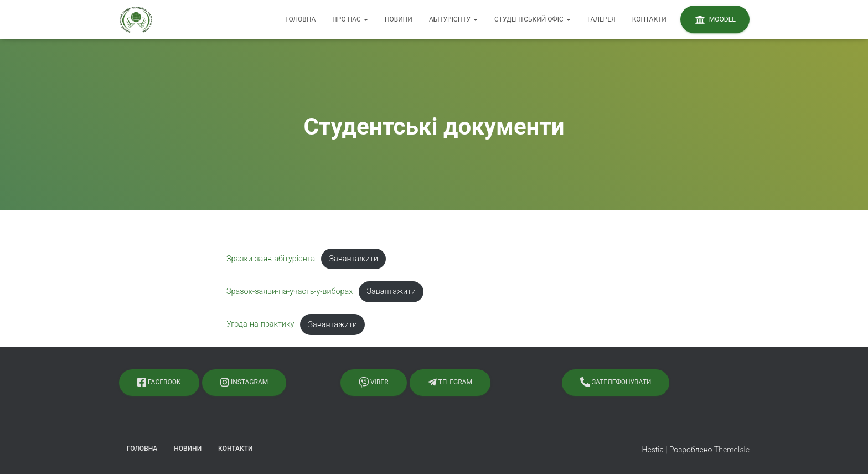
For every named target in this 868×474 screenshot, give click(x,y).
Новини (399, 19)
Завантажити (353, 259)
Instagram (244, 382)
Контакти (649, 19)
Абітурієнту (453, 19)
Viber (374, 382)
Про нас (350, 19)
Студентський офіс (533, 19)
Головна (300, 19)
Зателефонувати (616, 382)
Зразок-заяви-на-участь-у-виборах (290, 292)
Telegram (450, 382)
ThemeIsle (732, 450)
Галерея (601, 19)
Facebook (159, 382)
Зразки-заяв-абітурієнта (271, 259)
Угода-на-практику (260, 325)
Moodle (715, 20)
